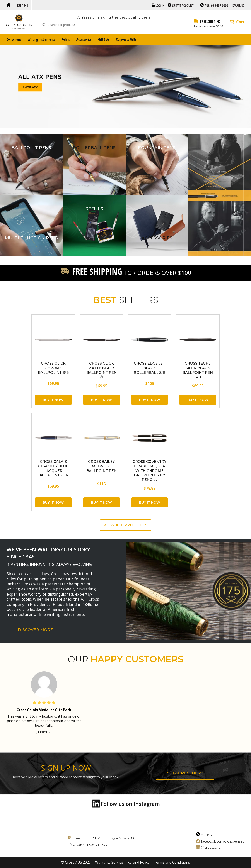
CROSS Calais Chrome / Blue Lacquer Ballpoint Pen (53, 468)
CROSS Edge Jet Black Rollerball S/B (149, 368)
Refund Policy (138, 862)
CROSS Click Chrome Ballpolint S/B (53, 368)
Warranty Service (109, 862)
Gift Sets (104, 39)
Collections (14, 39)
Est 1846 (23, 5)
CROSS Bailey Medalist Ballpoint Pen (102, 466)
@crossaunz (211, 847)
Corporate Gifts (126, 39)
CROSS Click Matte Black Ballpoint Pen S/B (102, 370)
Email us (238, 5)
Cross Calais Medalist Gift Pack (44, 710)
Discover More (35, 630)
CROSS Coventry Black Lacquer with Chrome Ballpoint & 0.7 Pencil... (149, 471)
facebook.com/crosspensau (223, 841)
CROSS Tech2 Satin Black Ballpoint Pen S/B (198, 370)
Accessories (84, 39)
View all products (125, 525)
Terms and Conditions (172, 862)
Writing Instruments (41, 39)
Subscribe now (185, 773)
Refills (66, 39)
